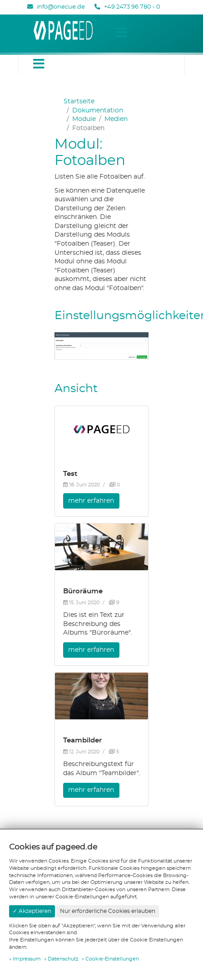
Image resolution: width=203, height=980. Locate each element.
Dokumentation (98, 111)
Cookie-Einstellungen (112, 959)
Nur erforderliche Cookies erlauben (108, 911)
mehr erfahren (91, 501)
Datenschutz (63, 959)
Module (84, 119)
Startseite (79, 102)
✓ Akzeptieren (32, 911)
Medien (116, 119)
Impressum (27, 959)
